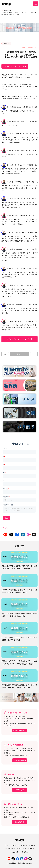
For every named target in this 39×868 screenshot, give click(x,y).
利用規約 (24, 845)
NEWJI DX (31, 849)
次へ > (34, 354)
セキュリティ (16, 852)
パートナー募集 (10, 849)
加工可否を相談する (20, 760)
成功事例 (6, 43)
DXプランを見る (20, 790)
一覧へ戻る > (20, 354)
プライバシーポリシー (12, 845)
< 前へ (5, 354)
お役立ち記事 (8, 11)
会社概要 (25, 852)
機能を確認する (20, 822)
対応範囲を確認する (20, 731)
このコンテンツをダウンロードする (15, 66)
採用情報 (32, 845)
